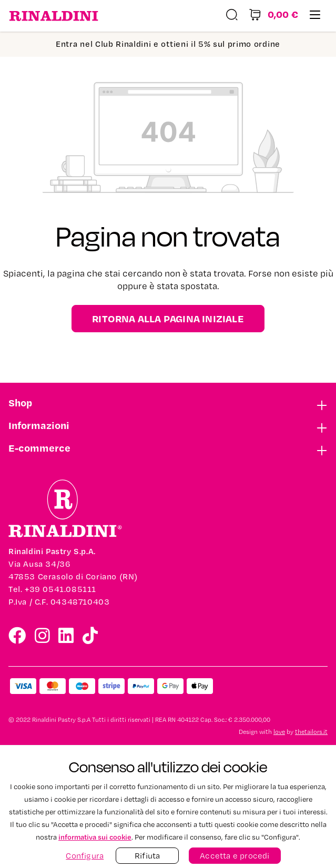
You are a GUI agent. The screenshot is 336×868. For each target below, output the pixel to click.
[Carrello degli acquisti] (273, 16)
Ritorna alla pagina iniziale (168, 318)
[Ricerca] (232, 16)
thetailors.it (311, 732)
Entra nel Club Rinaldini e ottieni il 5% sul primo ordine (168, 44)
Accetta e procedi (235, 856)
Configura (85, 856)
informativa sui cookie (95, 837)
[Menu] (315, 16)
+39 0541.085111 (60, 589)
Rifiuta (147, 856)
